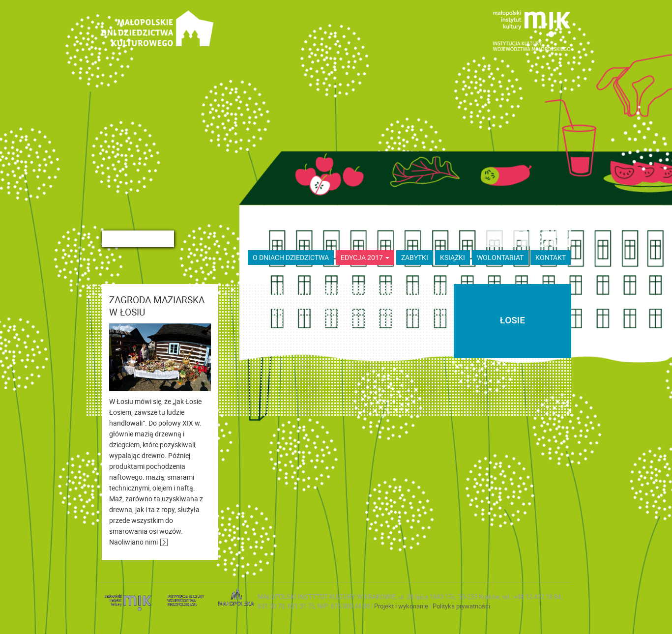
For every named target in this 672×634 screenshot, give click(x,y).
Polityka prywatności (461, 606)
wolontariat (500, 257)
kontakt (551, 257)
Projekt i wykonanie (402, 606)
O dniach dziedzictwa (291, 257)
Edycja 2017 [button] (365, 257)
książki (453, 257)
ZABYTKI (415, 257)
